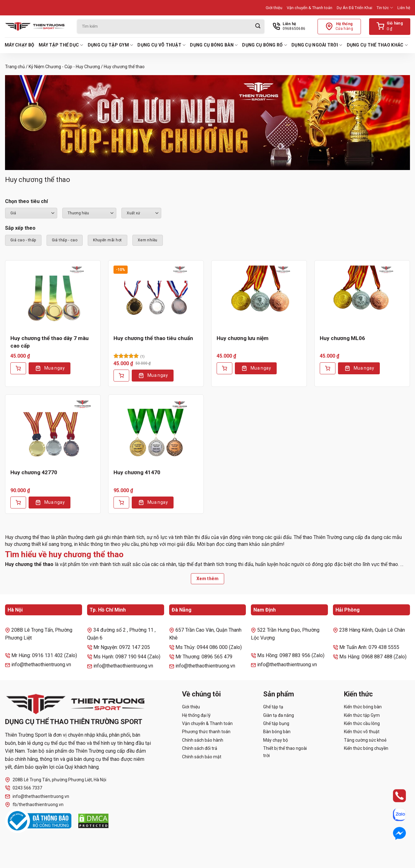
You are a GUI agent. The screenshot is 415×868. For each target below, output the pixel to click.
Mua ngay (55, 368)
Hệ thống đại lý (196, 715)
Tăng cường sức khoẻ (365, 740)
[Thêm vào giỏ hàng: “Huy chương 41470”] (121, 503)
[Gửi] (258, 27)
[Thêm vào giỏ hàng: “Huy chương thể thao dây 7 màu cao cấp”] (18, 368)
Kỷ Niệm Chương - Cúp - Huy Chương (64, 67)
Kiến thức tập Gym (362, 715)
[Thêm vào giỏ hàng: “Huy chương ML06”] (328, 368)
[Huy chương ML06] (362, 297)
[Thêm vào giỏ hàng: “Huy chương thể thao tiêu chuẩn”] (121, 376)
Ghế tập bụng (276, 723)
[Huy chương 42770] (53, 432)
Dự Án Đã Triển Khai (354, 8)
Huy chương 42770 (34, 472)
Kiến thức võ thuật (362, 732)
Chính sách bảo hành (203, 740)
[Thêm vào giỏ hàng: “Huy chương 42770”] (18, 503)
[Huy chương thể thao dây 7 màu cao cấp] (53, 297)
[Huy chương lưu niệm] (259, 297)
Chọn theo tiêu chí (26, 201)
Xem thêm (207, 579)
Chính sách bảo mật (202, 757)
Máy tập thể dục (61, 45)
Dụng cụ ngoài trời (317, 45)
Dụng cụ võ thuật (161, 45)
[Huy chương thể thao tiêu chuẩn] (156, 297)
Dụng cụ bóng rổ (265, 45)
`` (141, 213)
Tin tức (385, 8)
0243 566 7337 (24, 788)
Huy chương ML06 (342, 338)
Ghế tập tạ (273, 707)
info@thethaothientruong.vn (37, 797)
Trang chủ (15, 67)
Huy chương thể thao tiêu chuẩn (153, 338)
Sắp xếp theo (20, 228)
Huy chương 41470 (137, 472)
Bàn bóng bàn (277, 732)
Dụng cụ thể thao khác (377, 45)
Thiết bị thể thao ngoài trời (285, 752)
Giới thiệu (274, 8)
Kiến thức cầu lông (362, 723)
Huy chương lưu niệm (243, 338)
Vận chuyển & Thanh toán (310, 8)
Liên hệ (404, 8)
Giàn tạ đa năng (279, 715)
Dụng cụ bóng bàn (214, 45)
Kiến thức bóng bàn (363, 707)
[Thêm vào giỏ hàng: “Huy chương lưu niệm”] (224, 368)
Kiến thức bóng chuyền (366, 748)
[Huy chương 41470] (156, 432)
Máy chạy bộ (19, 45)
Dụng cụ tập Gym (111, 45)
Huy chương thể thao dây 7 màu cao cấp (50, 342)
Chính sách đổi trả (200, 748)
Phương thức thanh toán (206, 732)
